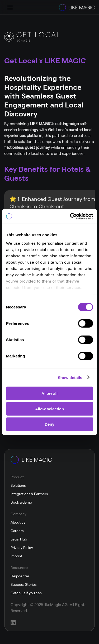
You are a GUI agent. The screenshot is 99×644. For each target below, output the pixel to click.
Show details (70, 377)
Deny (49, 424)
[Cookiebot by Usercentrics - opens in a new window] (70, 216)
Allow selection (49, 409)
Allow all (49, 393)
